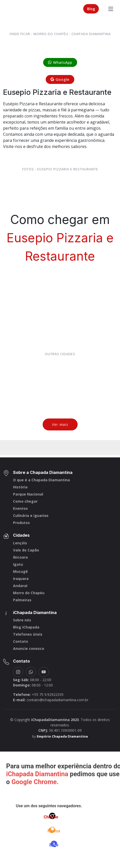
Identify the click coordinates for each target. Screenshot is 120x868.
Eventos (20, 508)
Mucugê (20, 572)
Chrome (51, 817)
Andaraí (20, 586)
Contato (21, 641)
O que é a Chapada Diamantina (41, 480)
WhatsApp (60, 62)
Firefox (54, 831)
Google (60, 79)
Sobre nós (22, 620)
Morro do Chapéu (29, 593)
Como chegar (25, 501)
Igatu (18, 564)
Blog (91, 9)
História (20, 487)
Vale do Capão (26, 550)
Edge (54, 845)
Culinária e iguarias (31, 516)
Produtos (21, 523)
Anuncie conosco (29, 649)
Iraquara (21, 579)
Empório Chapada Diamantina (62, 736)
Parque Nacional (28, 494)
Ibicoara (20, 557)
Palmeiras (22, 600)
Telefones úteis (28, 634)
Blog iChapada (26, 627)
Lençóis (20, 543)
